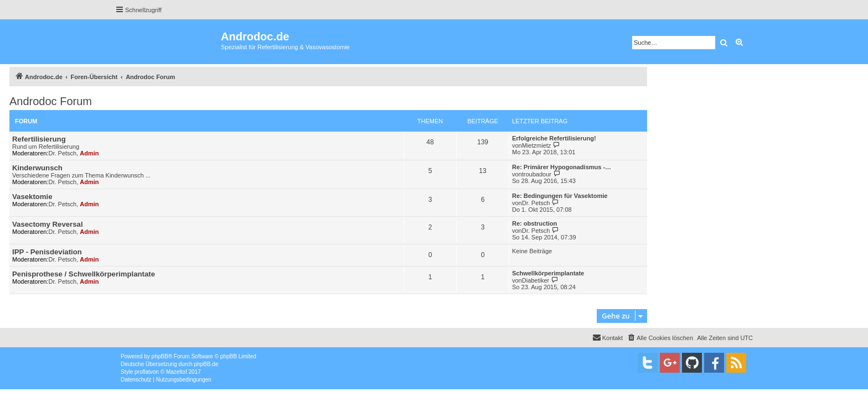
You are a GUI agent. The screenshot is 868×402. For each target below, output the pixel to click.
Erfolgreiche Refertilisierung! (554, 138)
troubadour (537, 174)
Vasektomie (32, 197)
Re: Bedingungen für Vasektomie (560, 196)
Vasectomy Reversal (48, 224)
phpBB (160, 356)
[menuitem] (660, 338)
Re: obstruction (534, 223)
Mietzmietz (537, 145)
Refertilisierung (39, 139)
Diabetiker (536, 280)
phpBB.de (206, 364)
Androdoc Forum (51, 101)
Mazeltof (177, 372)
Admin (89, 153)
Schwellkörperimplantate (548, 273)
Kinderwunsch (37, 168)
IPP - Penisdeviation (47, 252)
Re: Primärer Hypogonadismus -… (562, 167)
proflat (142, 372)
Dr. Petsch (62, 153)
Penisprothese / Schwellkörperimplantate (84, 274)
